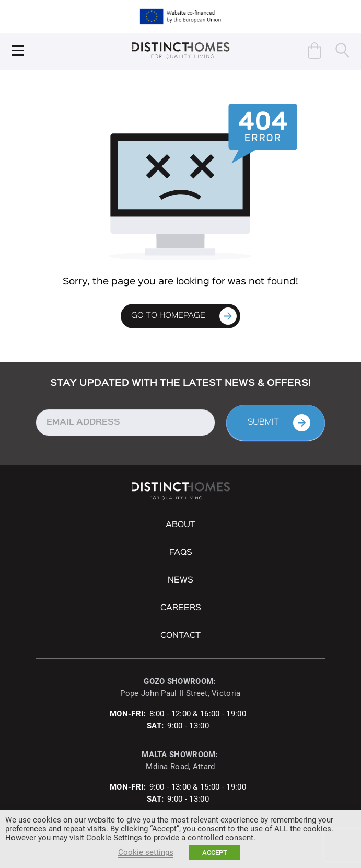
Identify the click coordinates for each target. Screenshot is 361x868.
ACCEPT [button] (215, 853)
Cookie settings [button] (146, 852)
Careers (181, 608)
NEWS (180, 580)
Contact (180, 636)
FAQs (181, 553)
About (180, 525)
